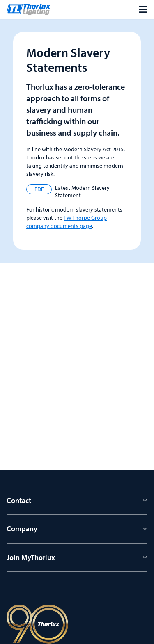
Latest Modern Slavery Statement (68, 192)
